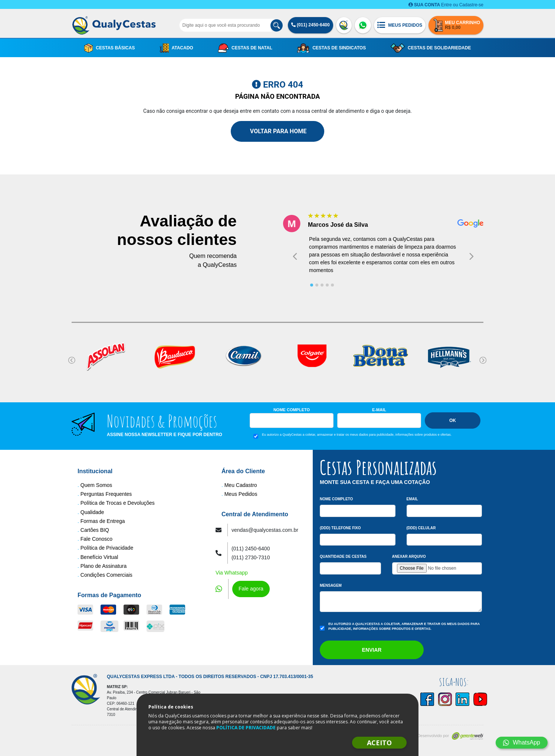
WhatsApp (522, 742)
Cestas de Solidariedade (431, 48)
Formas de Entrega (103, 521)
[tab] (312, 285)
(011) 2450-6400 (311, 25)
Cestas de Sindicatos (331, 48)
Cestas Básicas (110, 48)
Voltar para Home (277, 131)
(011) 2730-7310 (251, 557)
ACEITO (379, 743)
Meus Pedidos (241, 494)
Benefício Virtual (99, 557)
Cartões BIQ (95, 530)
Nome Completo (292, 410)
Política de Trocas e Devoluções (118, 503)
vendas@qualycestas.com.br (265, 530)
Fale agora (251, 589)
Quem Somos (96, 485)
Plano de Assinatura (104, 566)
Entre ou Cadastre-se (446, 5)
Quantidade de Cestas (343, 557)
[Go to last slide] (295, 256)
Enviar (372, 650)
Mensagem (331, 585)
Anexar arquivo (409, 557)
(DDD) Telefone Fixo (340, 528)
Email (412, 499)
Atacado (177, 48)
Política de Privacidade (107, 548)
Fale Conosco (96, 539)
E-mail (379, 410)
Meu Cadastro (241, 485)
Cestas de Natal (245, 48)
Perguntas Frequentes (106, 494)
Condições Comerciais (106, 575)
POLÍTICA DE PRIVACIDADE (246, 728)
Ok (453, 420)
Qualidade (92, 512)
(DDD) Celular (421, 528)
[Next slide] (472, 256)
